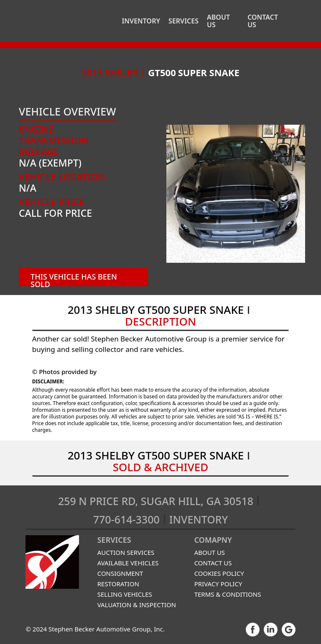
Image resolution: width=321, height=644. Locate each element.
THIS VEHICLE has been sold (74, 279)
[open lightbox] (236, 194)
